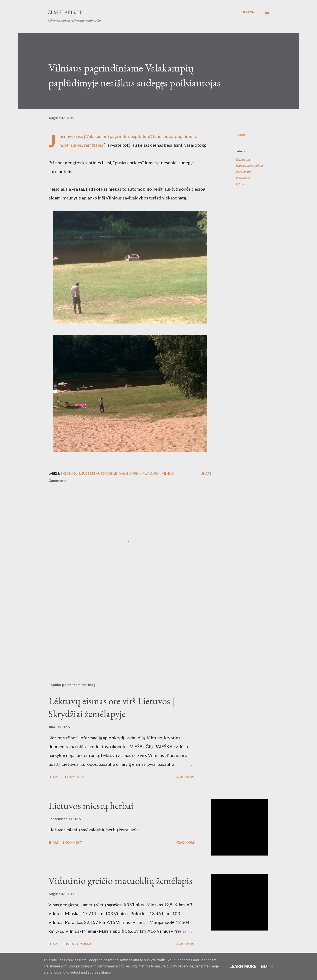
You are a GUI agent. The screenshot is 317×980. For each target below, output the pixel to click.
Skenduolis (243, 159)
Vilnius (240, 184)
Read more (185, 777)
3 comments (73, 777)
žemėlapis (93, 145)
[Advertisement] (123, 628)
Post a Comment (77, 944)
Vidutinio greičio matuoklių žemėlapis (120, 880)
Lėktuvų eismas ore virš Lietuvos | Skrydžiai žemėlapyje (111, 707)
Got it (268, 966)
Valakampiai (244, 172)
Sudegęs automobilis (249, 165)
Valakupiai (243, 178)
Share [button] (241, 135)
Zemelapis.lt (65, 12)
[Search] (248, 12)
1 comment (72, 842)
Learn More (243, 966)
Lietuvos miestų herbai (91, 805)
